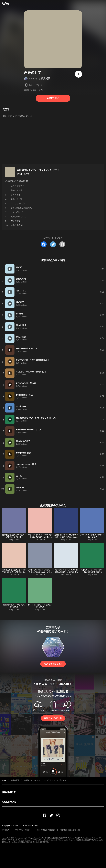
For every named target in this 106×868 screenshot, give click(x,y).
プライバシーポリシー (23, 830)
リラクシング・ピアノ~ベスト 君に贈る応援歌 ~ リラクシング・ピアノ (66, 572)
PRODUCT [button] (9, 792)
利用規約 (6, 830)
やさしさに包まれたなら (21, 208)
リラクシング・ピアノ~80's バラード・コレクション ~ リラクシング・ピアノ (40, 537)
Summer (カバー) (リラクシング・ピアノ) (14, 606)
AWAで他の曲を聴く (53, 664)
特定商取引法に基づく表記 (71, 830)
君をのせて (64, 780)
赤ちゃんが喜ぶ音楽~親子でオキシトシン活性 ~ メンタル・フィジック (14, 572)
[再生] (78, 74)
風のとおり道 (16, 199)
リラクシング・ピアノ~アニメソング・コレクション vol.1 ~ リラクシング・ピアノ (40, 572)
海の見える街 (17, 191)
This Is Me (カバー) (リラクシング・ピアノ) (40, 606)
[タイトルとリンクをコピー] (62, 244)
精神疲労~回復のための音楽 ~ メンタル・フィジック (14, 536)
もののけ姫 (16, 195)
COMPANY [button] (9, 802)
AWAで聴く (53, 98)
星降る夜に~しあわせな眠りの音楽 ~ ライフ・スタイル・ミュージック (66, 537)
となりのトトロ (17, 212)
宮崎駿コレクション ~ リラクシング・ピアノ (38, 170)
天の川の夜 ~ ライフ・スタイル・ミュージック (92, 536)
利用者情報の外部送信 (46, 830)
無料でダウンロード (53, 718)
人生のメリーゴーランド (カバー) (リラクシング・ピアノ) (92, 571)
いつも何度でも (18, 186)
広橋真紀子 (44, 79)
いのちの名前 (17, 225)
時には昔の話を (18, 204)
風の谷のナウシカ (18, 217)
